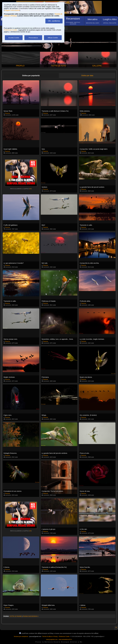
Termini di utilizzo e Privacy (50, 636)
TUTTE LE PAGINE (16, 616)
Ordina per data (87, 76)
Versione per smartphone (21, 636)
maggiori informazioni (12, 10)
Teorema (7, 113)
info (30, 189)
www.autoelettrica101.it (65, 639)
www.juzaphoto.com (52, 639)
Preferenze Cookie (10, 30)
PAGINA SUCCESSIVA (31, 616)
